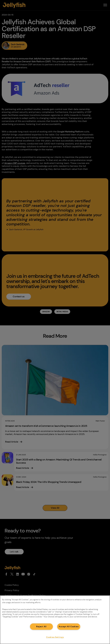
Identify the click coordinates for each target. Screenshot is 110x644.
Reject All (41, 627)
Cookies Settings (55, 637)
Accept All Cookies (69, 627)
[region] (55, 620)
